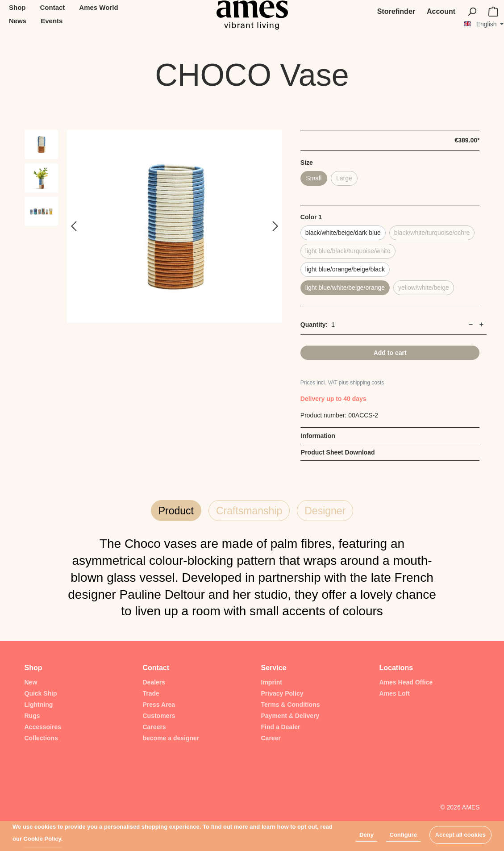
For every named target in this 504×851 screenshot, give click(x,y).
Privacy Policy (282, 693)
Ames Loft (395, 693)
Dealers (154, 682)
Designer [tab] (325, 511)
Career (271, 738)
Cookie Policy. (43, 839)
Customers (159, 716)
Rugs (32, 716)
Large (344, 178)
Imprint (272, 682)
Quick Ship (41, 693)
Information (318, 436)
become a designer (171, 738)
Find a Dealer (281, 727)
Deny (367, 835)
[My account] (441, 12)
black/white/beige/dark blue (343, 233)
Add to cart (390, 353)
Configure (403, 835)
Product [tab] (176, 511)
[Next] (275, 227)
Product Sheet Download (338, 452)
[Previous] (74, 227)
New (31, 682)
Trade (151, 693)
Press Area (159, 705)
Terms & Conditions (291, 705)
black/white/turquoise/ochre (432, 233)
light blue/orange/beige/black (345, 269)
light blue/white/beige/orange (345, 288)
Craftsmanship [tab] (249, 511)
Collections (41, 738)
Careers (154, 727)
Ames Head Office (406, 682)
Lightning (39, 705)
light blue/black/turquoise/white (348, 251)
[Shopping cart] (493, 12)
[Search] (472, 12)
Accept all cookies (460, 835)
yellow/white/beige (424, 288)
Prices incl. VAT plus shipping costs (342, 383)
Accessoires (43, 727)
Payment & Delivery (290, 716)
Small (314, 178)
